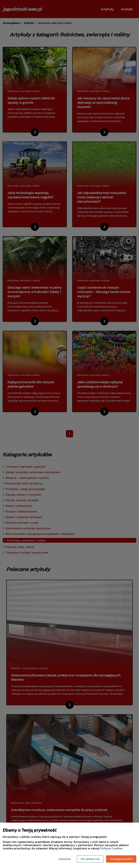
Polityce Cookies (111, 848)
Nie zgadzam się (90, 859)
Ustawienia (64, 859)
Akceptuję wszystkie (121, 859)
